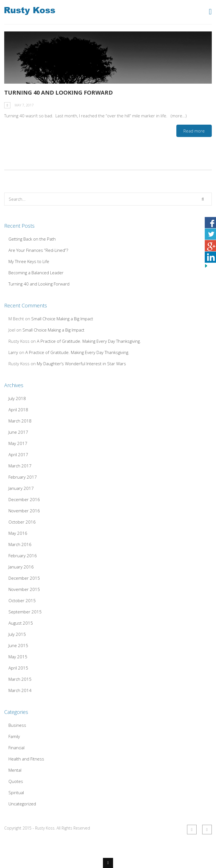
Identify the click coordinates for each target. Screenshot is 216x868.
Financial (16, 748)
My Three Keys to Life (29, 261)
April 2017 (18, 454)
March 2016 (20, 544)
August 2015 (21, 623)
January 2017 (21, 488)
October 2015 (22, 600)
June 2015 (18, 645)
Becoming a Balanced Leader (36, 273)
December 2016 (24, 499)
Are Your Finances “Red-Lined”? (38, 250)
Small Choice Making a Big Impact (62, 319)
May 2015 (18, 657)
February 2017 (23, 477)
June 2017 (18, 432)
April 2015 (18, 668)
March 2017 (20, 466)
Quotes (16, 781)
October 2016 (22, 522)
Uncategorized (22, 804)
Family (14, 736)
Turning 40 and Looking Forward (58, 92)
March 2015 (20, 679)
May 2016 (18, 533)
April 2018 (18, 410)
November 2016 (24, 511)
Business (17, 725)
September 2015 (25, 612)
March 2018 (20, 421)
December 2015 (24, 578)
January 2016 (21, 567)
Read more (194, 131)
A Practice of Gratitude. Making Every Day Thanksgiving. (89, 341)
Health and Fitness (26, 759)
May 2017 (18, 443)
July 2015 (17, 634)
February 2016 (23, 556)
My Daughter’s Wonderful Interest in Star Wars (81, 364)
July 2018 (17, 398)
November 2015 (24, 589)
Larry (13, 352)
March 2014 (20, 690)
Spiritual (16, 792)
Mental (15, 770)
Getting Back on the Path (32, 239)
